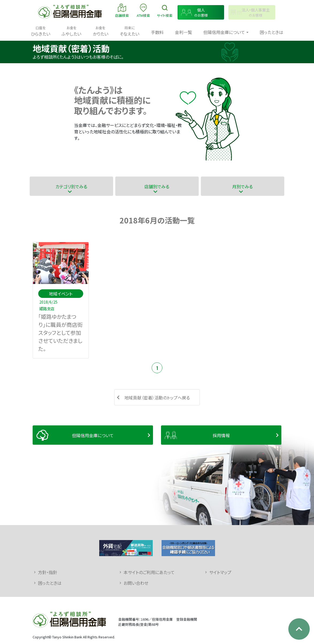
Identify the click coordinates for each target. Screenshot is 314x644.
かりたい (101, 31)
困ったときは (271, 32)
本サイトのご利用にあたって (149, 572)
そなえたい (129, 31)
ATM (143, 10)
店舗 (122, 10)
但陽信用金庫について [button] (224, 32)
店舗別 (157, 186)
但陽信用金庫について (93, 435)
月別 (242, 186)
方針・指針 (48, 572)
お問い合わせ (136, 583)
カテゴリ (71, 186)
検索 (165, 10)
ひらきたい (41, 31)
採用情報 (221, 435)
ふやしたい (71, 31)
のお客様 (201, 12)
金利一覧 (183, 32)
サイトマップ (220, 572)
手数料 (157, 32)
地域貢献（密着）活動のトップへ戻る (157, 398)
